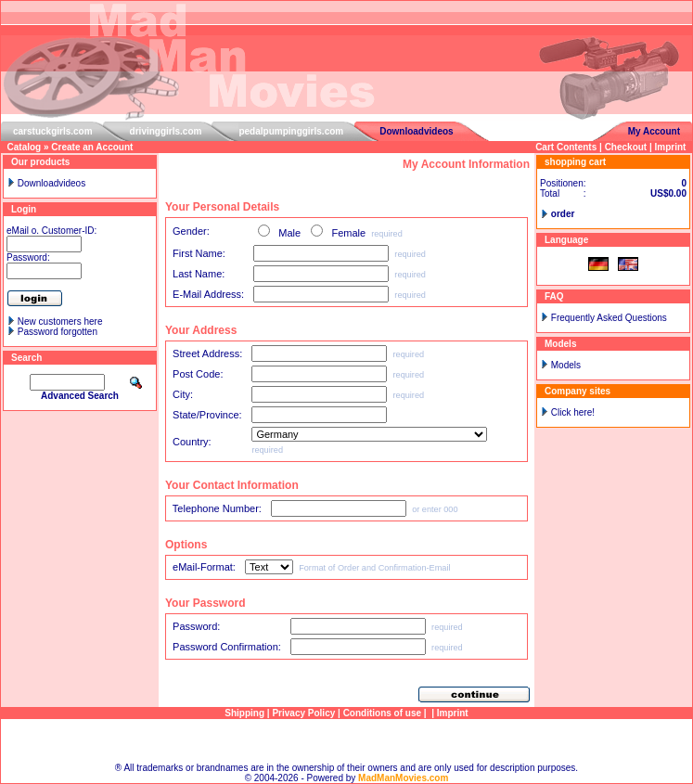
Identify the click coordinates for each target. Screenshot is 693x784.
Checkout (626, 147)
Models (566, 365)
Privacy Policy (303, 713)
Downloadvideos (416, 131)
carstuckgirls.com (53, 131)
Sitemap (346, 741)
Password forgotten (58, 332)
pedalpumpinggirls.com (291, 131)
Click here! (573, 412)
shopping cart (575, 162)
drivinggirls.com (166, 131)
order (563, 214)
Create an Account (92, 147)
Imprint (671, 147)
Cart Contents (566, 147)
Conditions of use (382, 713)
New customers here (60, 321)
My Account (654, 131)
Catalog (25, 147)
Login (24, 209)
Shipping (244, 713)
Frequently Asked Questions (609, 318)
